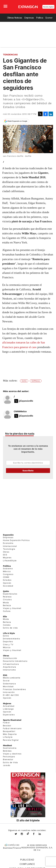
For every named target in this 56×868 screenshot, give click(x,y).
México (7, 571)
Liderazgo (8, 709)
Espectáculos (10, 594)
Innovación (9, 692)
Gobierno (8, 569)
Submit (28, 471)
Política (40, 18)
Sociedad (8, 586)
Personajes (9, 757)
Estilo (24, 381)
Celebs (7, 625)
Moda (6, 602)
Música (7, 647)
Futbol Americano (12, 728)
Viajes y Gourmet (12, 608)
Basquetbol (9, 731)
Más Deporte (10, 734)
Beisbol (7, 725)
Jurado (7, 765)
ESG (5, 555)
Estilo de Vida (10, 762)
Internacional (10, 546)
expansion (42, 834)
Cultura (7, 611)
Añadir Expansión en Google (17, 121)
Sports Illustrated (12, 720)
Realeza (7, 597)
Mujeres (7, 558)
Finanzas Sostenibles (14, 689)
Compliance (27, 864)
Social (6, 681)
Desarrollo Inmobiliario (15, 661)
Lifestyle (8, 737)
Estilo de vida (10, 628)
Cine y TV (8, 644)
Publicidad (27, 860)
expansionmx (18, 834)
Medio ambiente (12, 678)
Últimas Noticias (15, 18)
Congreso (8, 574)
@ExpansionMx (26, 401)
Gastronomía (10, 748)
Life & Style (9, 633)
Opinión (7, 583)
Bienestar (8, 759)
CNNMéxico (20, 411)
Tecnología (9, 549)
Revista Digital (48, 7)
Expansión (8, 535)
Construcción (10, 658)
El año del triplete (28, 820)
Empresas (29, 18)
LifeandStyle (10, 560)
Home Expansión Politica (16, 540)
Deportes (8, 642)
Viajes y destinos (12, 754)
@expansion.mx (28, 834)
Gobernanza (9, 683)
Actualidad (9, 706)
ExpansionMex (36, 834)
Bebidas (7, 751)
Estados (7, 580)
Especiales (9, 715)
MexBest (7, 745)
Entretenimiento (11, 639)
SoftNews (36, 381)
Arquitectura (10, 667)
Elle (5, 616)
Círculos (7, 600)
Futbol (6, 723)
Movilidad (8, 687)
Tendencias (10, 55)
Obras (6, 552)
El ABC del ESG (11, 695)
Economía (8, 543)
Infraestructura (11, 664)
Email (28, 463)
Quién (6, 591)
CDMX (6, 577)
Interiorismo (9, 670)
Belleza (7, 605)
